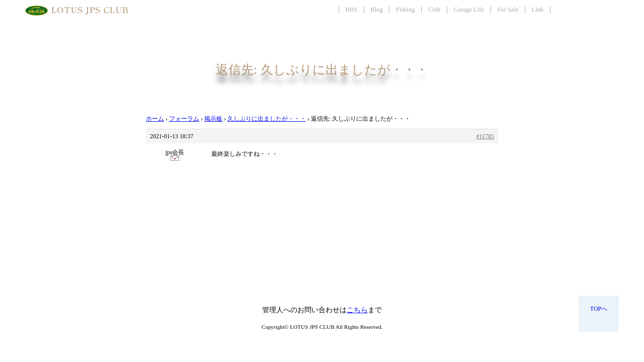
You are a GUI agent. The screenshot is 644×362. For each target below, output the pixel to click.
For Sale (508, 10)
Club (434, 10)
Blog (377, 10)
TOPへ (599, 309)
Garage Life (469, 10)
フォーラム (184, 119)
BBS (351, 10)
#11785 (485, 136)
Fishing (406, 10)
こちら (357, 310)
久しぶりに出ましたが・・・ (267, 119)
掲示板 (213, 119)
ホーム (155, 119)
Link (538, 10)
